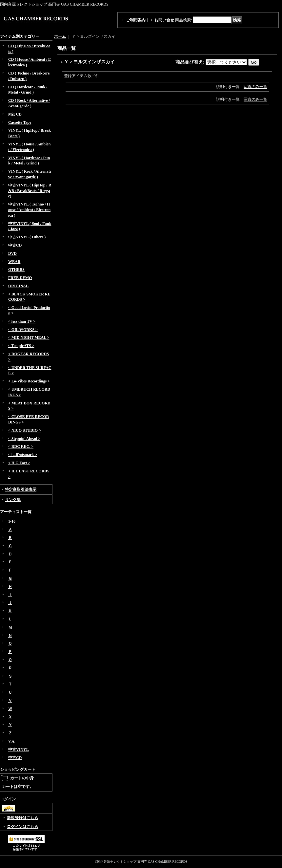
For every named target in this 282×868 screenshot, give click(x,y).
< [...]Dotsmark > (23, 455)
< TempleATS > (21, 346)
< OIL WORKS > (23, 330)
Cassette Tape (20, 122)
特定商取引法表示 (21, 489)
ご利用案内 (136, 20)
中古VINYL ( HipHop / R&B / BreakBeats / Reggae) (30, 191)
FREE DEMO (20, 278)
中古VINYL (19, 749)
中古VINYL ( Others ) (27, 237)
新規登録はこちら (23, 818)
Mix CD (15, 114)
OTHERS (16, 270)
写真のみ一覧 (255, 87)
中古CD (15, 245)
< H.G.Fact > (19, 463)
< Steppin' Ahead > (24, 439)
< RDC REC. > (21, 446)
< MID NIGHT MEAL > (29, 337)
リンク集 (13, 500)
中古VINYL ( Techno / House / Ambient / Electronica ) (29, 210)
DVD (12, 253)
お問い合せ (164, 20)
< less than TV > (22, 321)
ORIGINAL (18, 286)
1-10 (12, 521)
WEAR (14, 262)
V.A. (12, 741)
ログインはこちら (23, 827)
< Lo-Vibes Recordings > (29, 381)
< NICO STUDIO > (25, 430)
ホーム (60, 36)
